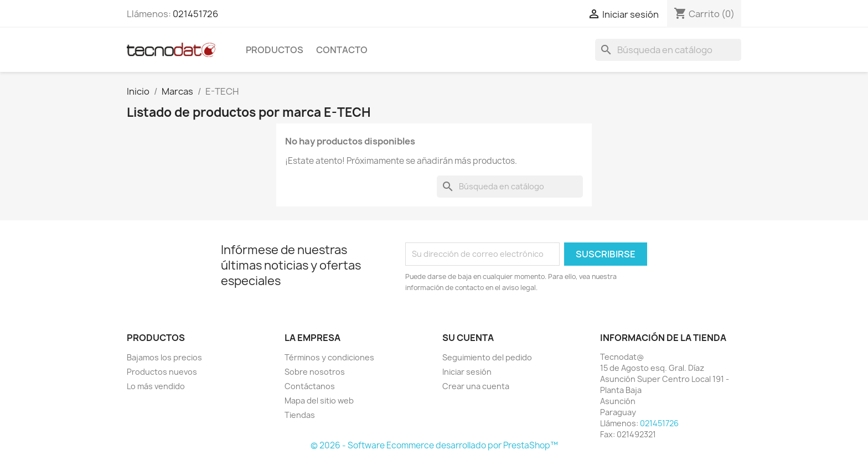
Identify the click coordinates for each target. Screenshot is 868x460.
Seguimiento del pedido (487, 357)
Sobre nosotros (315, 372)
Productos (275, 50)
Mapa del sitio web (319, 400)
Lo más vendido (156, 386)
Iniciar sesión (467, 372)
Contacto (342, 50)
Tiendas (300, 415)
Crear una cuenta (476, 386)
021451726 (195, 14)
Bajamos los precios (164, 357)
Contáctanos (310, 386)
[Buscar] (668, 50)
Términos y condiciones (329, 357)
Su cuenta (468, 338)
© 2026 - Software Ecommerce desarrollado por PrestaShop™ (434, 445)
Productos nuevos (162, 372)
